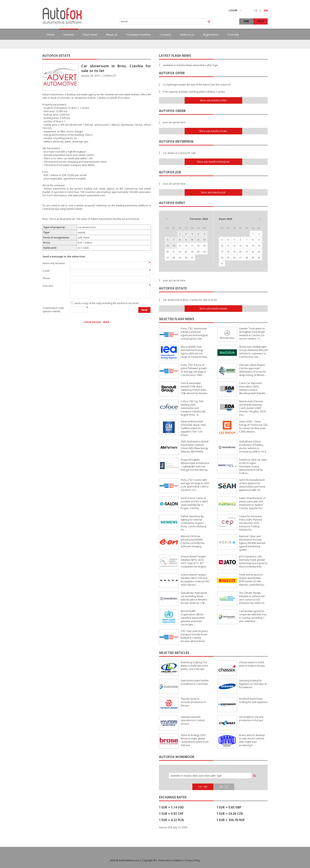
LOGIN (235, 10)
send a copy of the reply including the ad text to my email (106, 303)
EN (266, 10)
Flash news (90, 35)
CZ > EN (203, 787)
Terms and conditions (170, 860)
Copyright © (149, 860)
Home (51, 35)
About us (112, 35)
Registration (211, 35)
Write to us (187, 35)
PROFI (261, 21)
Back (106, 322)
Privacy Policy (193, 860)
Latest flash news (175, 56)
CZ (256, 10)
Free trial (233, 35)
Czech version (92, 322)
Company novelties (139, 35)
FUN (246, 21)
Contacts (165, 35)
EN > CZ (224, 787)
